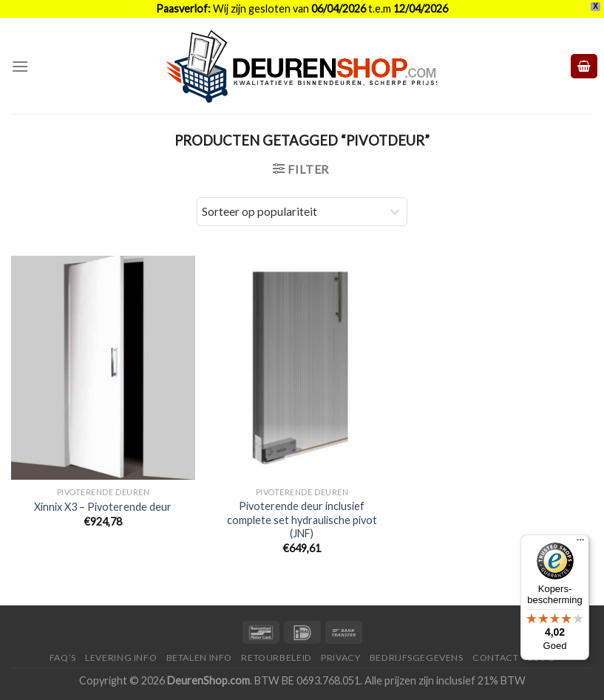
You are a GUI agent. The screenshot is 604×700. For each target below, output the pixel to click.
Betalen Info (199, 657)
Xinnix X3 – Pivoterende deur (103, 507)
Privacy (340, 657)
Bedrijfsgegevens (417, 657)
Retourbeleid (276, 657)
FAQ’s (63, 657)
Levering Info (121, 657)
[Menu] (20, 66)
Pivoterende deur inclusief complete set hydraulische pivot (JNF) (302, 520)
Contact (495, 657)
